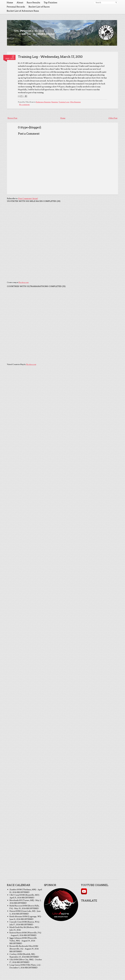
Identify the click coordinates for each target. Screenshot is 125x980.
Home (10, 3)
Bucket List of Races (39, 7)
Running (55, 102)
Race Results (33, 3)
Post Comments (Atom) (28, 198)
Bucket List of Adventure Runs (23, 11)
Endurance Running (43, 102)
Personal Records (16, 7)
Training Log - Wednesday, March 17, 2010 (50, 57)
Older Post (113, 118)
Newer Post (12, 118)
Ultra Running (75, 102)
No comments (24, 105)
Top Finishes (50, 3)
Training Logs (64, 102)
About (20, 3)
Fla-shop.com (24, 282)
